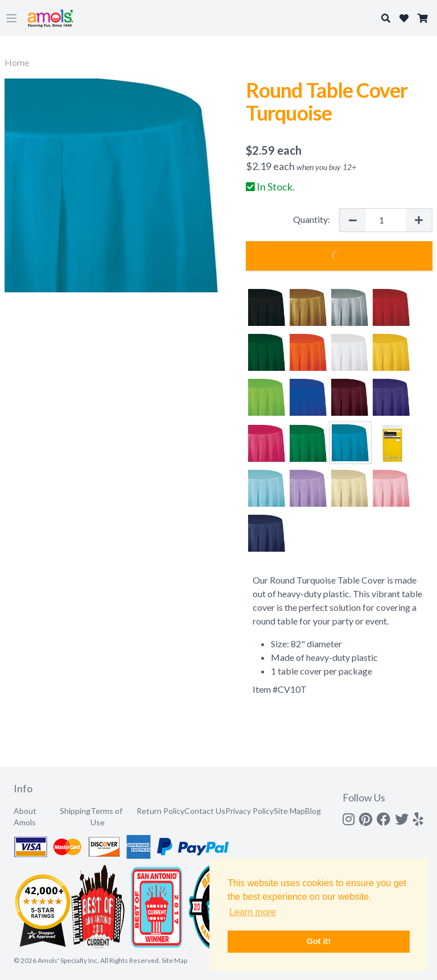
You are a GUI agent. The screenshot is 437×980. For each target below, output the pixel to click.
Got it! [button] (319, 941)
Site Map (289, 811)
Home (17, 62)
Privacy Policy (250, 811)
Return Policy (160, 811)
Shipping (75, 811)
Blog (313, 811)
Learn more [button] (253, 912)
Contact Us (205, 811)
